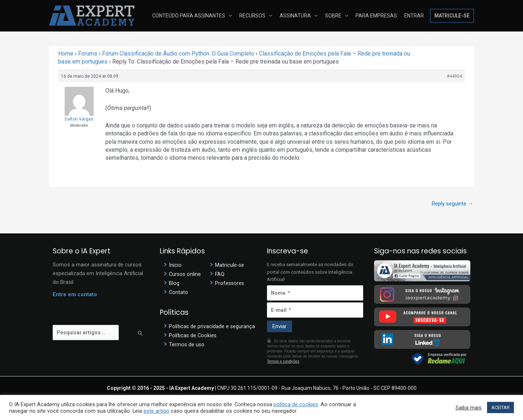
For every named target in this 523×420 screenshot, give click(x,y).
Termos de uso (187, 344)
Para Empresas (378, 16)
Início (175, 265)
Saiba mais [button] (469, 408)
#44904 (454, 76)
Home (66, 54)
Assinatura (300, 16)
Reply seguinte (453, 204)
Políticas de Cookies (193, 335)
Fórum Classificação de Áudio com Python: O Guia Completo (178, 54)
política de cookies (296, 404)
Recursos (259, 16)
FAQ (220, 274)
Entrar (415, 16)
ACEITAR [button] (500, 407)
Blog (174, 283)
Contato (179, 292)
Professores (230, 283)
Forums (88, 54)
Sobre (337, 16)
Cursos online (185, 274)
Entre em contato (75, 294)
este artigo (156, 411)
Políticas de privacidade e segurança (212, 326)
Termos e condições (283, 361)
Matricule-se (452, 16)
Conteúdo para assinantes (197, 16)
